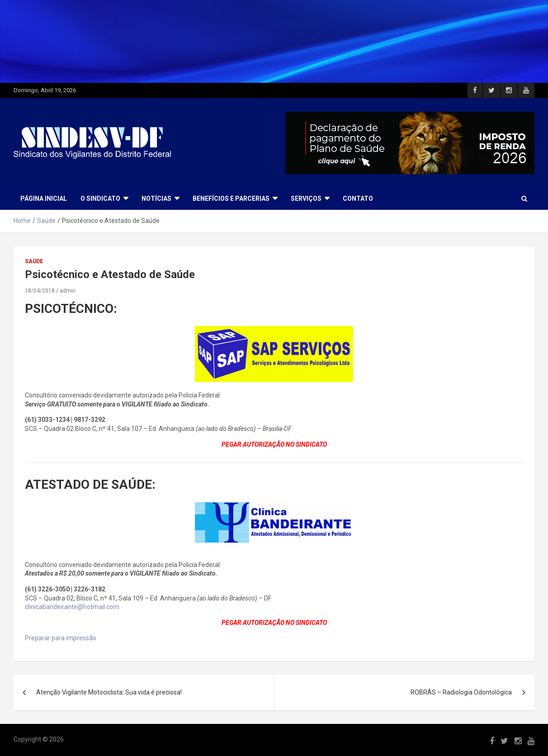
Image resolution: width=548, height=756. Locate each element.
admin (68, 291)
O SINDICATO (100, 198)
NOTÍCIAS (156, 198)
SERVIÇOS (306, 198)
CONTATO (358, 198)
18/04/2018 (40, 291)
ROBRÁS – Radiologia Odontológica (461, 692)
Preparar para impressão (61, 638)
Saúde (34, 261)
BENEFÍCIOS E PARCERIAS (231, 198)
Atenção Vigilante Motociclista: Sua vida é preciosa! (109, 692)
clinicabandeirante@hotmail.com (72, 607)
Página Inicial (44, 198)
